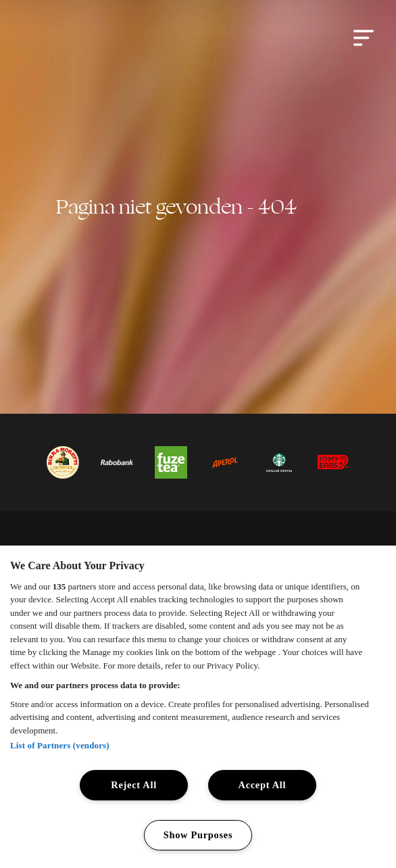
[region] (198, 707)
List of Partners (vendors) (60, 745)
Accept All (263, 785)
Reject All (134, 785)
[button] (364, 38)
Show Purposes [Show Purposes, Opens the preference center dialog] (198, 835)
